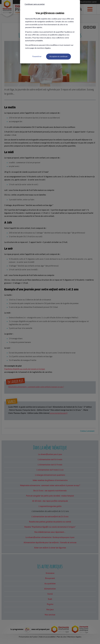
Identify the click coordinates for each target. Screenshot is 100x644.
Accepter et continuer (59, 56)
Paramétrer (37, 56)
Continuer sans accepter (35, 4)
